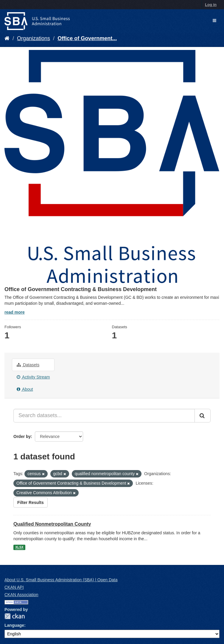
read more (15, 312)
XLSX (19, 547)
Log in (211, 5)
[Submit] (203, 416)
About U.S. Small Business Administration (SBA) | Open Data (61, 580)
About (25, 389)
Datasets (28, 365)
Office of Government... (87, 38)
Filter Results (31, 502)
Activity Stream (33, 377)
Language (14, 625)
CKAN (15, 616)
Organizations (34, 38)
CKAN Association (21, 595)
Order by (22, 436)
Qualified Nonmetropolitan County (52, 524)
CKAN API (14, 587)
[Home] (7, 38)
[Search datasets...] (104, 416)
